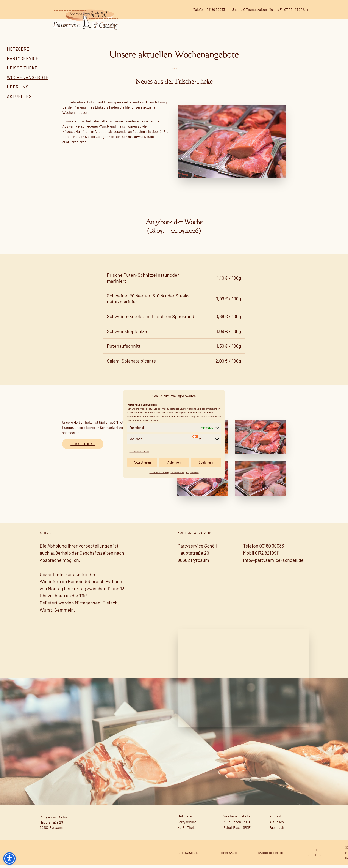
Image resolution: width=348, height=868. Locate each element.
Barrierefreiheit (272, 856)
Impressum (192, 472)
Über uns (18, 87)
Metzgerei (19, 49)
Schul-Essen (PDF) (237, 831)
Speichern (206, 462)
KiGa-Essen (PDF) (236, 825)
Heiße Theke (22, 68)
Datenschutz (177, 472)
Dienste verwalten (139, 451)
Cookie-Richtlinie (159, 472)
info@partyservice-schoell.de (273, 563)
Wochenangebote (28, 77)
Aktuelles (19, 96)
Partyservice (23, 58)
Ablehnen (174, 462)
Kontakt (275, 820)
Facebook (277, 831)
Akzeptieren (142, 462)
